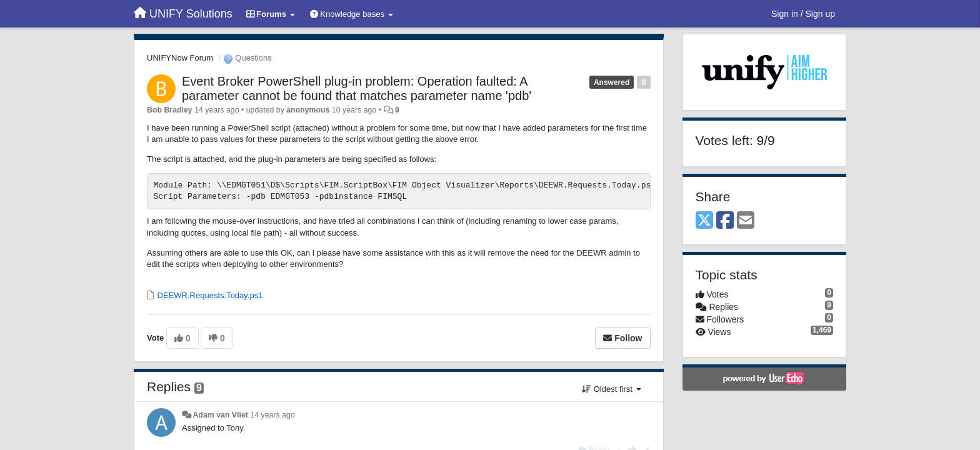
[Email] (746, 221)
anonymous (308, 110)
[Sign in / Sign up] (803, 14)
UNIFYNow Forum (180, 58)
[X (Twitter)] (704, 221)
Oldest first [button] (611, 389)
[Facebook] (725, 221)
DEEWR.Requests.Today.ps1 (209, 295)
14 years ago (272, 415)
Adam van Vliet (220, 415)
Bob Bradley (170, 110)
